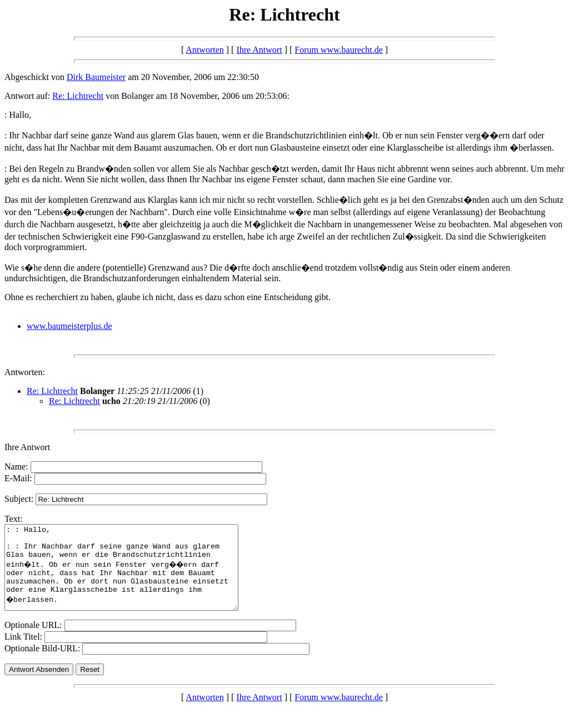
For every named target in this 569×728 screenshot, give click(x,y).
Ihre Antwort (259, 50)
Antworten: (25, 372)
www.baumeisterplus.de (69, 326)
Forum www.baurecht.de (338, 50)
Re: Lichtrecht (78, 96)
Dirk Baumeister (96, 77)
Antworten (204, 50)
